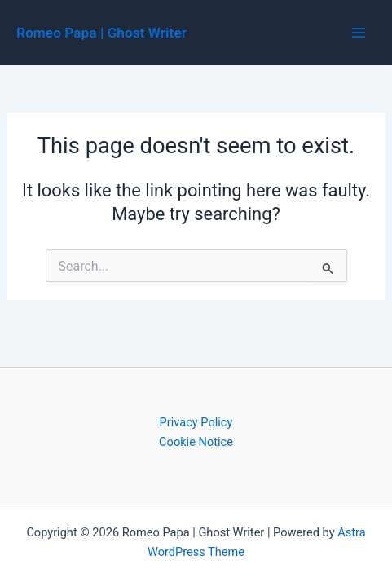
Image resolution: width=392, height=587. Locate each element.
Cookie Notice (196, 442)
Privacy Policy (196, 422)
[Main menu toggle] (359, 33)
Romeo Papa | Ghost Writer (101, 33)
